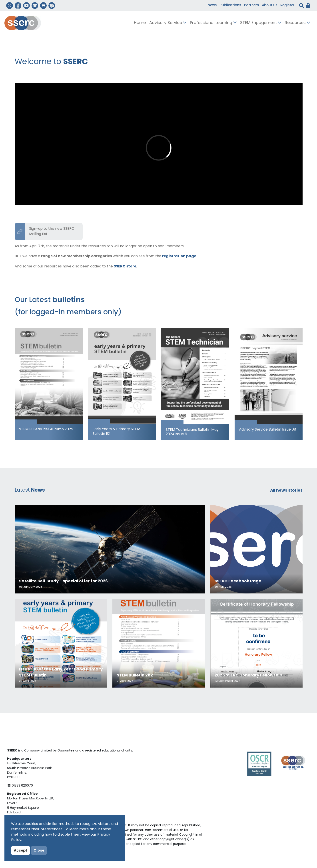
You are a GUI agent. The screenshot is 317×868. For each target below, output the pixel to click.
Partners (252, 5)
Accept (21, 851)
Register (287, 5)
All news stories (286, 491)
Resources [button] (297, 23)
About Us (270, 5)
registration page (179, 256)
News (212, 5)
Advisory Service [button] (168, 23)
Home (140, 23)
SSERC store (125, 267)
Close (39, 851)
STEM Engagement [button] (261, 23)
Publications (230, 5)
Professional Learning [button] (213, 23)
